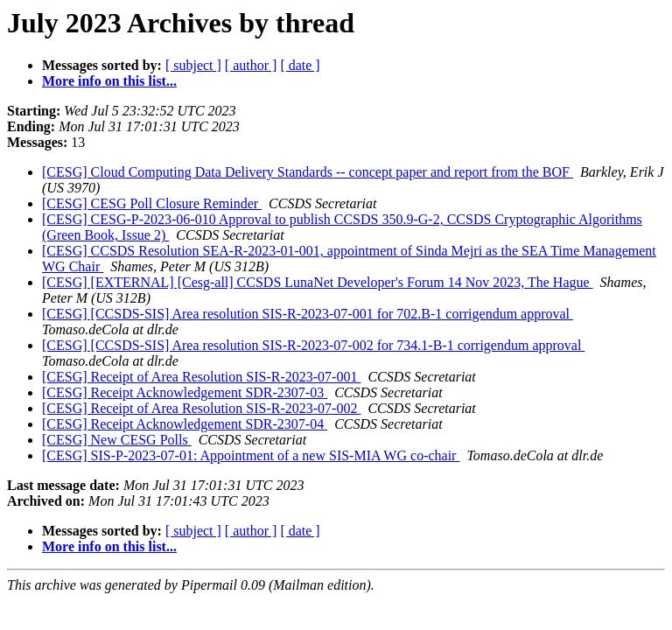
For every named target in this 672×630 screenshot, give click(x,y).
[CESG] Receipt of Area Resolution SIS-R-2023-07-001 (201, 377)
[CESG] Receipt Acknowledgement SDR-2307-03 (185, 392)
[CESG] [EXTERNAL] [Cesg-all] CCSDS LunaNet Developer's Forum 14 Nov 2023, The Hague (318, 282)
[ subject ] (193, 65)
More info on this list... (109, 81)
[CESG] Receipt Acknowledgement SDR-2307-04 (185, 424)
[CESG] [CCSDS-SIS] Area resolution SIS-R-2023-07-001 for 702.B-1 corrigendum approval (308, 314)
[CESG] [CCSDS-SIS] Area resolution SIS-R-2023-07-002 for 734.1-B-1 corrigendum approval (313, 345)
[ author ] (251, 65)
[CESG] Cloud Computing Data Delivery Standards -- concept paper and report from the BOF (308, 172)
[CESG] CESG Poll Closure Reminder (152, 203)
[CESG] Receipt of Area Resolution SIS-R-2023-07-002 (201, 408)
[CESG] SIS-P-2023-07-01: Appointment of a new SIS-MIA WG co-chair (251, 455)
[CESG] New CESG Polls (117, 440)
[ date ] (300, 65)
